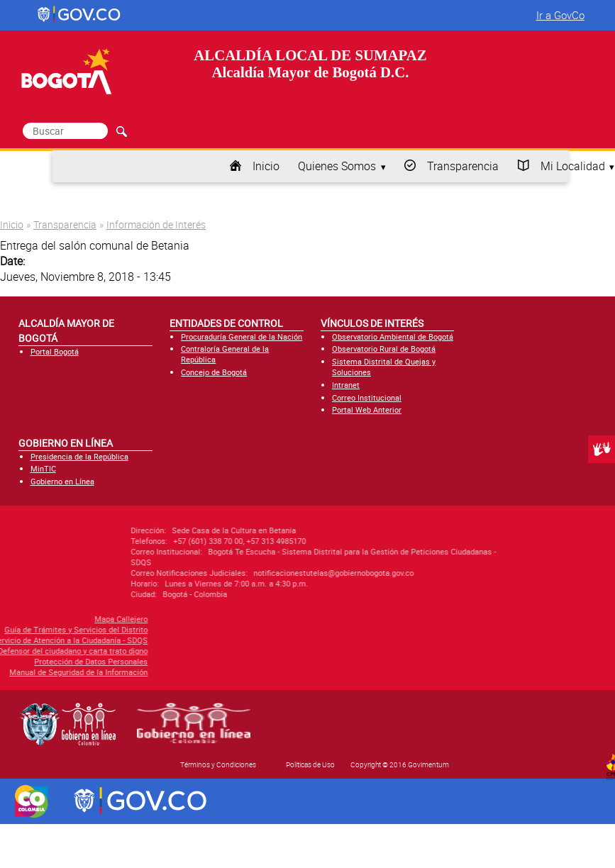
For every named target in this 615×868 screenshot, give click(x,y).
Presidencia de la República (79, 456)
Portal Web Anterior (367, 410)
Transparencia (463, 166)
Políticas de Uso (310, 764)
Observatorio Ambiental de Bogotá (393, 336)
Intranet (346, 385)
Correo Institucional (367, 397)
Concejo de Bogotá (214, 372)
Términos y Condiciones (218, 764)
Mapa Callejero (60, 619)
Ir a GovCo (560, 15)
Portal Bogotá (55, 351)
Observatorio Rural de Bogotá (384, 349)
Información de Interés (156, 224)
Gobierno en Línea (62, 481)
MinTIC (43, 468)
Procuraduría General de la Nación (242, 336)
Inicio (266, 166)
